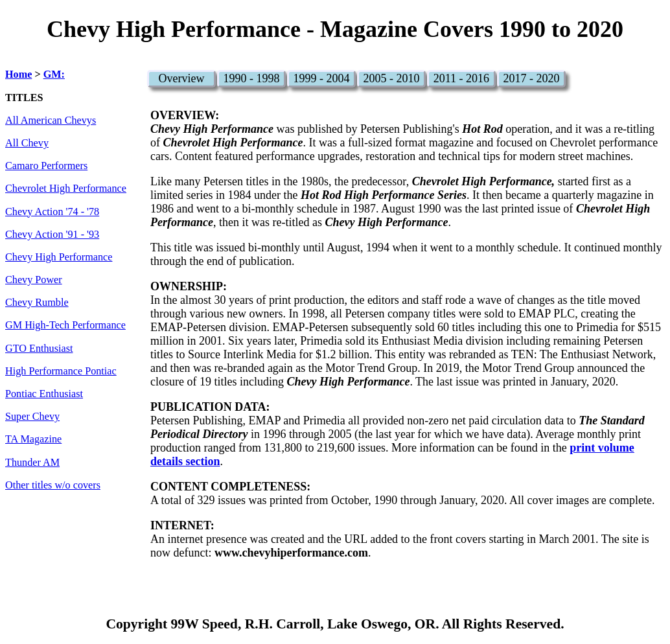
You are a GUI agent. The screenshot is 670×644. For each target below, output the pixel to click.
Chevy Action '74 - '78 (52, 212)
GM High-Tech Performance (65, 325)
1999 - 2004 (321, 78)
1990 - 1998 (251, 78)
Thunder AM (32, 463)
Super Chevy (32, 417)
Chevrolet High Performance (66, 189)
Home (18, 75)
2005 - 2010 (391, 78)
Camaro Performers (46, 166)
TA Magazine (33, 439)
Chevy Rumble (37, 303)
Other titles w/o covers (53, 485)
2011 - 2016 (461, 78)
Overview (181, 78)
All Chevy (27, 143)
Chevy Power (34, 280)
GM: (54, 75)
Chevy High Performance (59, 257)
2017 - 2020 (531, 78)
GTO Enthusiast (39, 349)
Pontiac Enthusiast (44, 394)
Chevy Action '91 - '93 (52, 235)
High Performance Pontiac (61, 371)
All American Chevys (51, 121)
